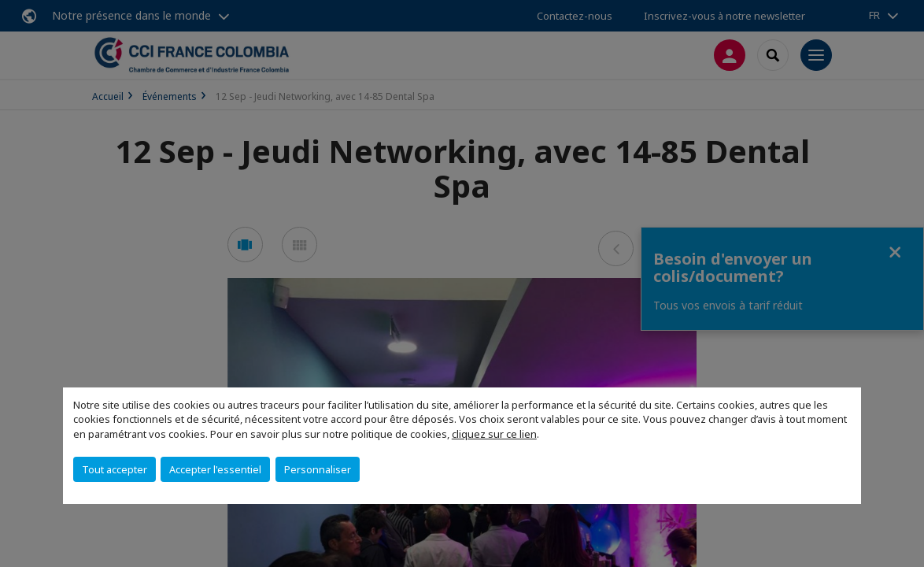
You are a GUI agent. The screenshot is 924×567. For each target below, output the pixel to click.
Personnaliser (318, 469)
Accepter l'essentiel (215, 469)
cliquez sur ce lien (494, 434)
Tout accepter (115, 469)
